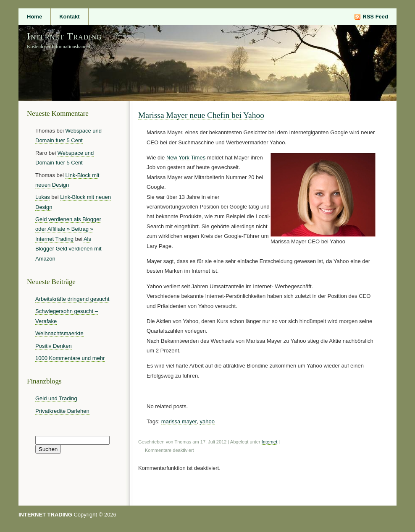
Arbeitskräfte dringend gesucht (72, 299)
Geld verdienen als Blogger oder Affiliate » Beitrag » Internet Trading (68, 229)
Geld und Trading (56, 398)
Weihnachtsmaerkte (59, 333)
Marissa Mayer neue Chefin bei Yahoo (201, 115)
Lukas (43, 197)
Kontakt (69, 17)
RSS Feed (375, 17)
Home (34, 17)
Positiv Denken (54, 346)
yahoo (207, 421)
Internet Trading (64, 36)
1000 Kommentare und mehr (70, 358)
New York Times (186, 158)
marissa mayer (179, 421)
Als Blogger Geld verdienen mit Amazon (68, 249)
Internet (269, 442)
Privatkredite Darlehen (62, 411)
